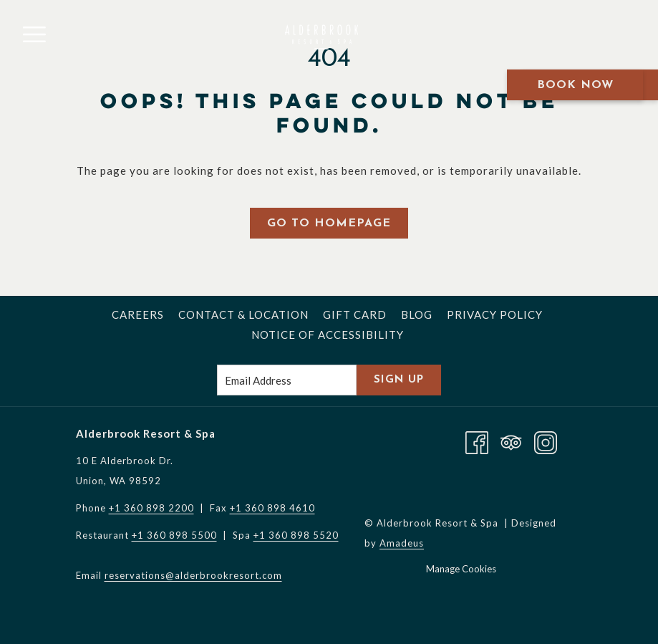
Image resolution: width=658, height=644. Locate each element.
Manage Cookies (461, 569)
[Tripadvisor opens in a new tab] (511, 441)
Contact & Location (243, 314)
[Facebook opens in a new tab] (477, 441)
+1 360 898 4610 (272, 508)
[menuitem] (138, 314)
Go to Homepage (329, 224)
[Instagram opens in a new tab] (546, 441)
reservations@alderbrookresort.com (193, 575)
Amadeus (402, 543)
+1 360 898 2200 (151, 508)
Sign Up (399, 380)
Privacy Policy (495, 314)
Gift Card (355, 314)
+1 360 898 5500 (174, 535)
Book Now (575, 85)
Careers (138, 314)
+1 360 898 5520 (296, 535)
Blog (417, 314)
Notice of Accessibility (328, 335)
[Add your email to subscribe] (287, 380)
